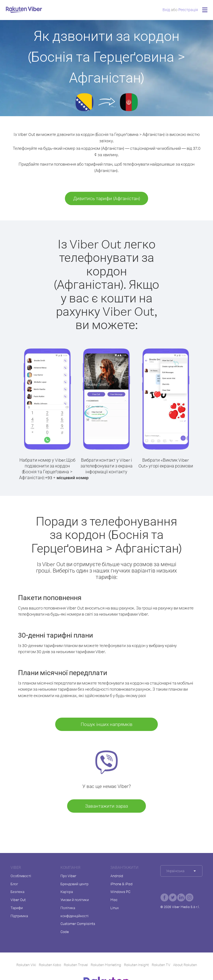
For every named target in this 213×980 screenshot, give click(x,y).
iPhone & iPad (121, 884)
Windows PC (120, 892)
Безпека (17, 892)
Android (117, 876)
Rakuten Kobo (50, 965)
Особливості (21, 876)
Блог (14, 884)
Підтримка (19, 916)
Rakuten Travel (76, 965)
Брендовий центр (74, 884)
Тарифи (17, 908)
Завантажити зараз (107, 806)
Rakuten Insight (136, 965)
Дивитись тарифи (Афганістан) (107, 198)
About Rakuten (185, 965)
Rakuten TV (161, 965)
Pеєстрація (188, 10)
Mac (114, 900)
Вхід (166, 10)
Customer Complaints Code (78, 928)
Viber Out (18, 900)
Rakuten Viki (26, 965)
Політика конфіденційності (74, 912)
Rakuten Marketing (106, 965)
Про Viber (68, 876)
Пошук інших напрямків (107, 724)
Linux (115, 908)
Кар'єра (67, 892)
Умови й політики (75, 900)
